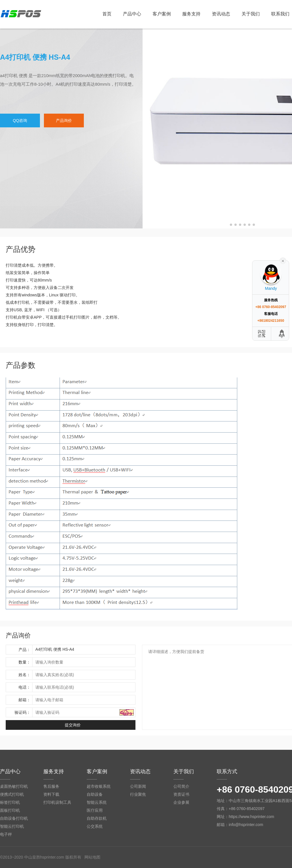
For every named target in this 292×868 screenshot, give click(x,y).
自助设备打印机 (14, 818)
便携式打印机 (12, 794)
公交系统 (95, 826)
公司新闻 (138, 786)
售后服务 (51, 786)
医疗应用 (95, 810)
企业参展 (181, 802)
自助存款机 (97, 818)
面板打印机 (10, 810)
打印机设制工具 (57, 802)
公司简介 (181, 786)
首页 (107, 14)
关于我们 (251, 14)
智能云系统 (97, 802)
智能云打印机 (12, 826)
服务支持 (191, 14)
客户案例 (162, 14)
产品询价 (64, 120)
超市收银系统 (99, 786)
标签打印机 (10, 802)
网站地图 (92, 857)
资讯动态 (221, 14)
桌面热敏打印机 (14, 786)
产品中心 (132, 14)
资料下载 (51, 794)
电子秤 (6, 834)
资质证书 (181, 794)
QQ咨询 (20, 120)
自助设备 (95, 794)
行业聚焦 (138, 794)
